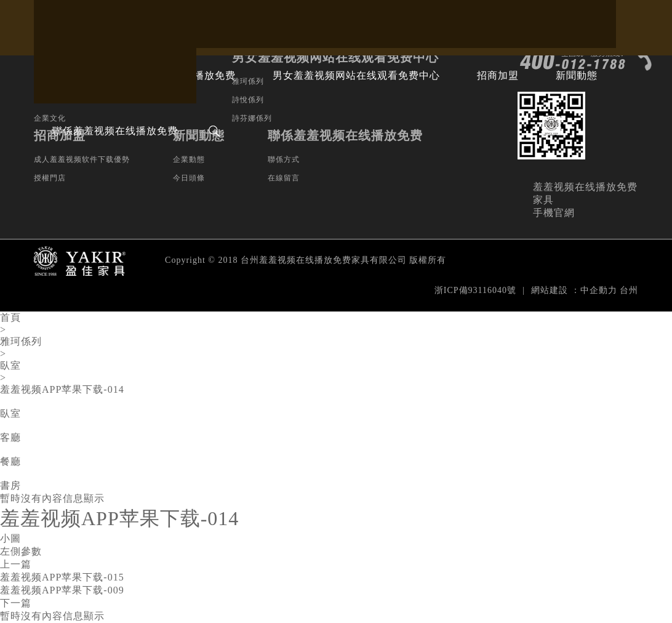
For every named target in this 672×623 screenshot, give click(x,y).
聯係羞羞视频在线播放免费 (115, 131)
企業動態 (189, 159)
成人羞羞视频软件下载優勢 (82, 159)
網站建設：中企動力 (574, 290)
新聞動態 (577, 75)
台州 (629, 290)
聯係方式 (284, 159)
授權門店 (50, 178)
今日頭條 (189, 178)
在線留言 (284, 178)
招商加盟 (498, 75)
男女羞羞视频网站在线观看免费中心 (356, 75)
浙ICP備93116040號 (475, 290)
